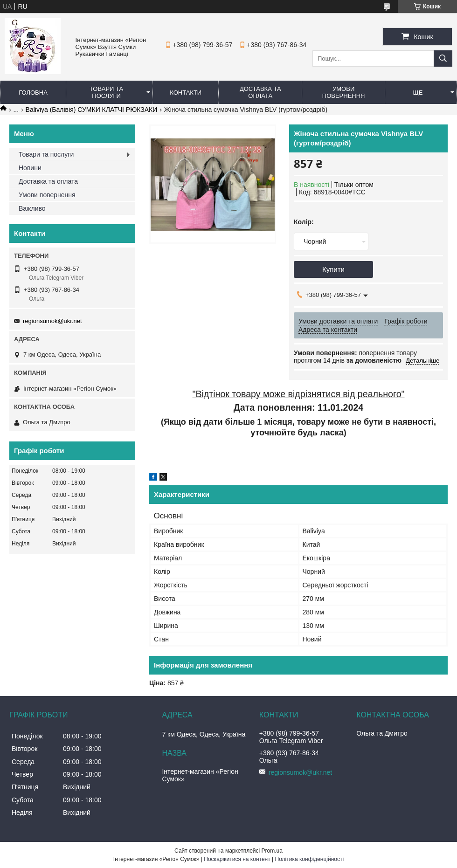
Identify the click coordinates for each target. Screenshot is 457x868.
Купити (333, 269)
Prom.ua (272, 851)
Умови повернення (344, 92)
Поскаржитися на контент (237, 859)
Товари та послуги (106, 92)
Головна (33, 93)
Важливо (32, 208)
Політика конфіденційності (310, 859)
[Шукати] (443, 59)
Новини (30, 168)
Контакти (186, 93)
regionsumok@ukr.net (52, 321)
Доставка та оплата (260, 92)
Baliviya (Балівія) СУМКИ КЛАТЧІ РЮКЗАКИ (92, 110)
